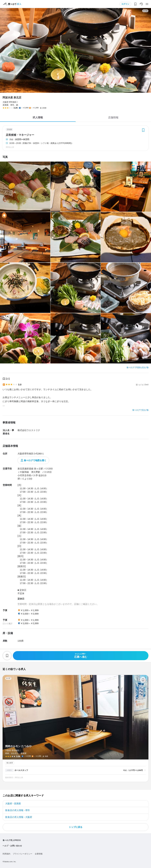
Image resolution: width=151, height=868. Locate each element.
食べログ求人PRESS (12, 840)
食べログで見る (139, 410)
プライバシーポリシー (23, 854)
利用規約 (6, 854)
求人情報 (38, 117)
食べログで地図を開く (35, 460)
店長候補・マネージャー (20, 135)
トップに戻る (76, 827)
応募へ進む (81, 656)
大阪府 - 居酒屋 (13, 804)
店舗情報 (113, 117)
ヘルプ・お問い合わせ (12, 846)
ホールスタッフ (21, 770)
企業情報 (39, 854)
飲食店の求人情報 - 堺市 (18, 810)
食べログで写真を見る (136, 367)
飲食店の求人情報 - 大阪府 (19, 817)
